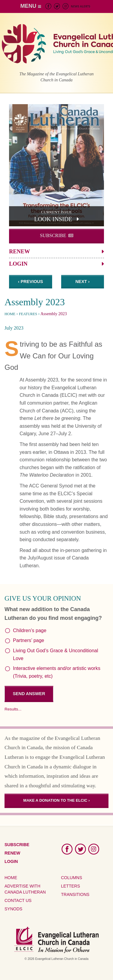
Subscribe (53, 235)
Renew (20, 252)
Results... (13, 709)
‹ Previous (31, 282)
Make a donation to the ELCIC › (56, 800)
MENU (31, 6)
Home (10, 314)
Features (28, 314)
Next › (82, 282)
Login (18, 264)
